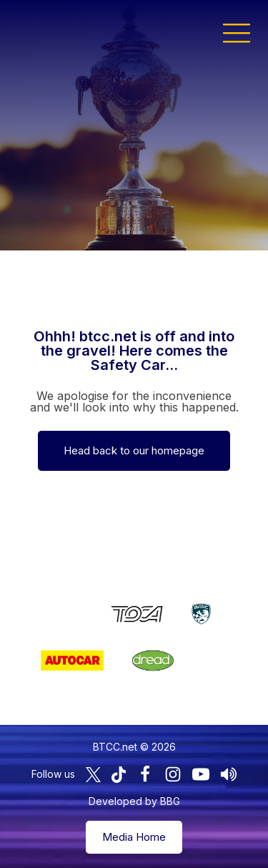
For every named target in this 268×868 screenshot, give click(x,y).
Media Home (134, 837)
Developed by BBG (134, 801)
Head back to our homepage (134, 450)
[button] (237, 32)
